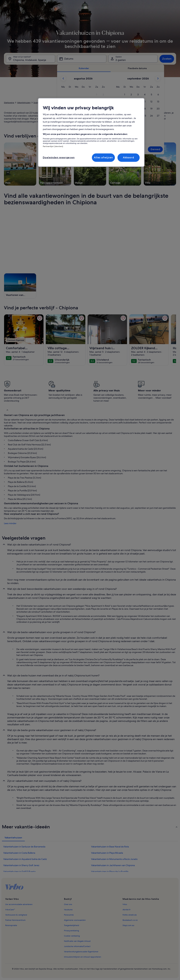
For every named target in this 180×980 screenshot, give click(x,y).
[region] (91, 132)
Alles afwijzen (103, 157)
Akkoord (128, 157)
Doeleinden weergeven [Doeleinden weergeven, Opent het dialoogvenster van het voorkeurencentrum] (59, 157)
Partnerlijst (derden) (53, 146)
